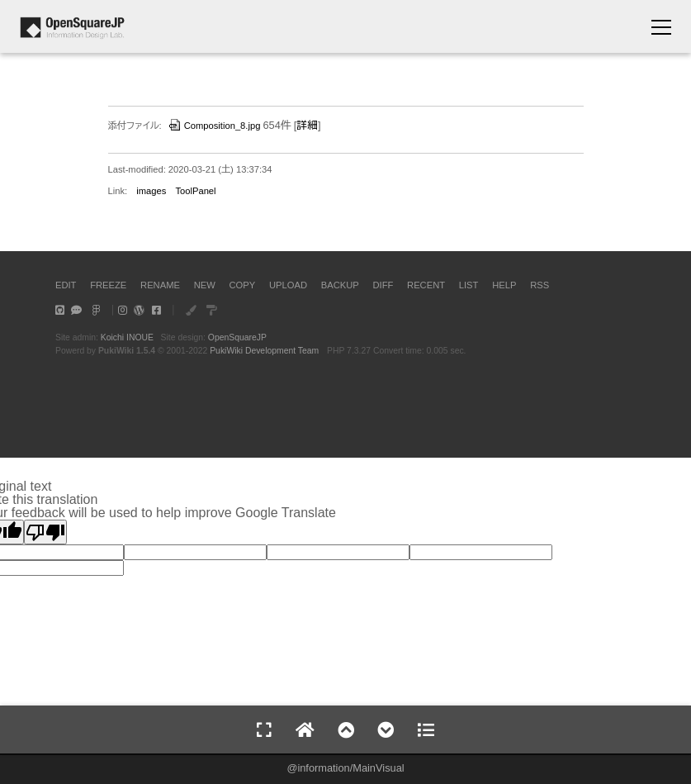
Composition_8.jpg (214, 126)
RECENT (426, 285)
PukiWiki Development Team (264, 351)
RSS (540, 285)
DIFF (383, 285)
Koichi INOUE (127, 337)
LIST (469, 285)
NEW (205, 285)
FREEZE (108, 285)
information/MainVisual (350, 768)
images (151, 191)
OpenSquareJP (237, 337)
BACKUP (340, 285)
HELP (504, 285)
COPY (243, 285)
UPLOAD (288, 285)
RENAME (160, 285)
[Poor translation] (45, 532)
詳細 (307, 125)
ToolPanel (195, 191)
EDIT (66, 285)
